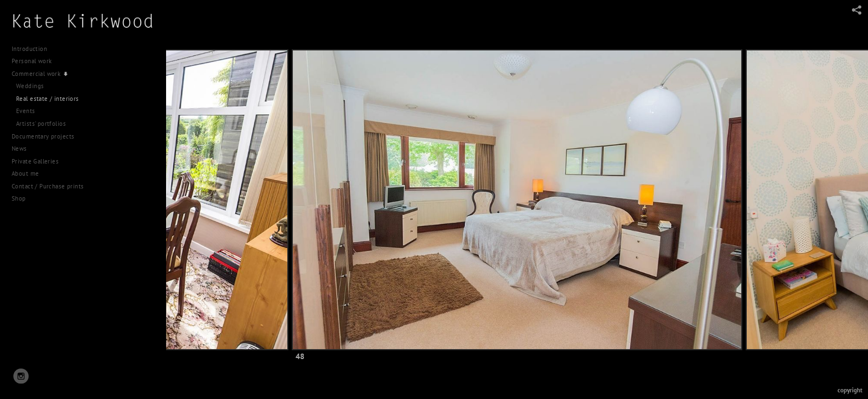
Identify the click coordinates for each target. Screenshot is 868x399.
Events (26, 111)
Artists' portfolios (41, 124)
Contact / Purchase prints (48, 186)
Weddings (30, 86)
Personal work (36, 61)
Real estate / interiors (48, 99)
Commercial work (40, 74)
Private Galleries (35, 161)
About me (25, 173)
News (19, 149)
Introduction (29, 49)
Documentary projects (47, 136)
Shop (19, 198)
